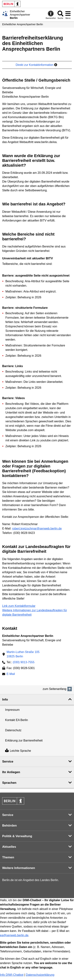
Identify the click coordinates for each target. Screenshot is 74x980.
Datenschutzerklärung (40, 975)
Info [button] (5, 700)
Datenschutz (13, 730)
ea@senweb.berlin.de (14, 935)
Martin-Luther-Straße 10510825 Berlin (23, 654)
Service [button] (8, 762)
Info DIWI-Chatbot (12, 975)
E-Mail (11, 674)
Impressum (12, 710)
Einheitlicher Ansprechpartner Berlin (23, 24)
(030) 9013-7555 (24, 662)
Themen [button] (8, 857)
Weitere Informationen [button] (19, 868)
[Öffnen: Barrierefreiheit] (51, 15)
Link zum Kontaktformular (19, 606)
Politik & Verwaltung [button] (17, 836)
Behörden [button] (9, 826)
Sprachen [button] (9, 783)
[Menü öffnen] (68, 15)
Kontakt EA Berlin (17, 720)
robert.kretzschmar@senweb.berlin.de (37, 529)
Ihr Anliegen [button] (11, 772)
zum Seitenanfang (54, 689)
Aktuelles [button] (9, 847)
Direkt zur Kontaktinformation (36, 65)
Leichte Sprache (18, 751)
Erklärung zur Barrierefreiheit (24, 740)
